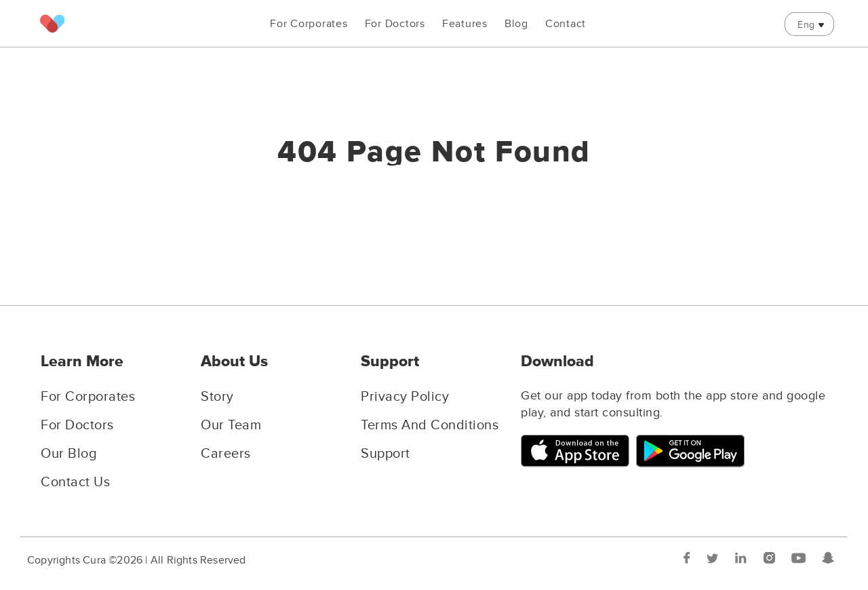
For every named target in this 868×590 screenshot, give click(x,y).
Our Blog (68, 454)
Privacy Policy (405, 397)
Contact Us (75, 482)
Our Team (231, 425)
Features (465, 24)
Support (386, 454)
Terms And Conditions (430, 425)
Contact (566, 24)
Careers (226, 454)
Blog (516, 24)
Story (217, 397)
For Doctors (395, 24)
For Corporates (309, 24)
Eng (806, 25)
